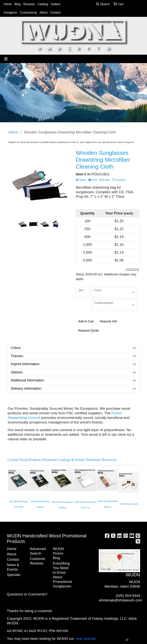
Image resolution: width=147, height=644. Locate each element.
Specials (14, 575)
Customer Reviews (38, 561)
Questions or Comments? (27, 594)
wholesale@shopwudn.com (120, 600)
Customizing (28, 13)
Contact (55, 13)
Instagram (10, 13)
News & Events (13, 567)
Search (103, 4)
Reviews (29, 4)
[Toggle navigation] (6, 59)
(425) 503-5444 (128, 596)
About (43, 13)
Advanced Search (38, 551)
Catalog (43, 4)
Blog (18, 4)
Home (8, 4)
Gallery (56, 4)
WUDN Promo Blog (58, 553)
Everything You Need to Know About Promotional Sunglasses (62, 575)
